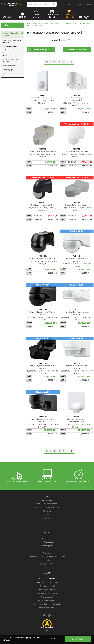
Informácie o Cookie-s (47, 590)
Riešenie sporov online (47, 608)
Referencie (47, 511)
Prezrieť (55, 639)
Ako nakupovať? (47, 597)
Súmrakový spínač (9, 70)
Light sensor (6, 74)
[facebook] (44, 616)
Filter (7, 25)
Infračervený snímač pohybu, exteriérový (10, 48)
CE (47, 549)
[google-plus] (50, 616)
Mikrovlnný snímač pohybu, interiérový (12, 54)
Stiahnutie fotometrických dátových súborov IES (47, 557)
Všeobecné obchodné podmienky (47, 582)
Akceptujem (78, 639)
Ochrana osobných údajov (47, 593)
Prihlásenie (80, 4)
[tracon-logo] (11, 4)
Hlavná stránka (33, 24)
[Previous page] (60, 62)
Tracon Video (47, 518)
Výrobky (7, 17)
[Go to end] (72, 62)
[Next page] (68, 62)
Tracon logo (47, 560)
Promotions (47, 553)
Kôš (80, 17)
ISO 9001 (47, 515)
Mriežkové (53, 40)
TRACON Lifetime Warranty (47, 601)
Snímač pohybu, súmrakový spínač (61, 24)
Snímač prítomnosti (9, 66)
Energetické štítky (47, 564)
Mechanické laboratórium (47, 504)
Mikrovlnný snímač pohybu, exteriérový (12, 60)
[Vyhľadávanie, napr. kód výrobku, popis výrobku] (42, 4)
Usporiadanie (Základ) (41, 50)
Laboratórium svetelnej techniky (47, 507)
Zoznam (64, 40)
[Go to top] (55, 62)
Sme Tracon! (47, 500)
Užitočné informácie (47, 586)
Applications (47, 568)
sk (88, 4)
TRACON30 (47, 533)
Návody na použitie (47, 546)
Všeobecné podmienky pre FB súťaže (47, 604)
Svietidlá (44, 24)
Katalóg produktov (47, 542)
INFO (69, 4)
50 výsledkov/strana (79, 50)
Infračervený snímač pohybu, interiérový (12, 41)
